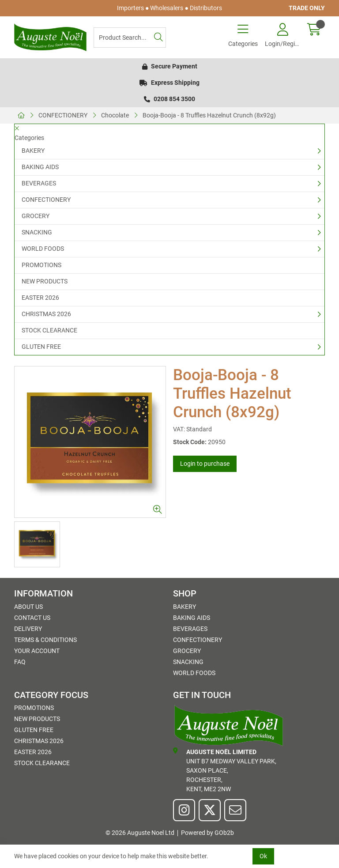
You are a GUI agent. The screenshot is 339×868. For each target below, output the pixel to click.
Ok (263, 856)
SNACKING (37, 232)
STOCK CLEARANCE (49, 330)
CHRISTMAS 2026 (46, 314)
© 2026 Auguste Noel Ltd (140, 833)
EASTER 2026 (40, 298)
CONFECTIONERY (63, 115)
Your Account (37, 651)
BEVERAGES (39, 183)
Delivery (28, 629)
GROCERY (36, 216)
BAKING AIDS (40, 167)
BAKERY (33, 151)
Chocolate (115, 115)
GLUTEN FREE (41, 347)
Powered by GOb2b (207, 833)
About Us (28, 607)
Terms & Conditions (45, 640)
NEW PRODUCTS (45, 281)
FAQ (20, 662)
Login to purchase (205, 464)
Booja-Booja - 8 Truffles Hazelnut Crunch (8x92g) (209, 115)
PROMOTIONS (41, 265)
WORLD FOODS (43, 249)
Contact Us (32, 618)
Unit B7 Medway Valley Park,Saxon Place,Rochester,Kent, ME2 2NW (225, 770)
